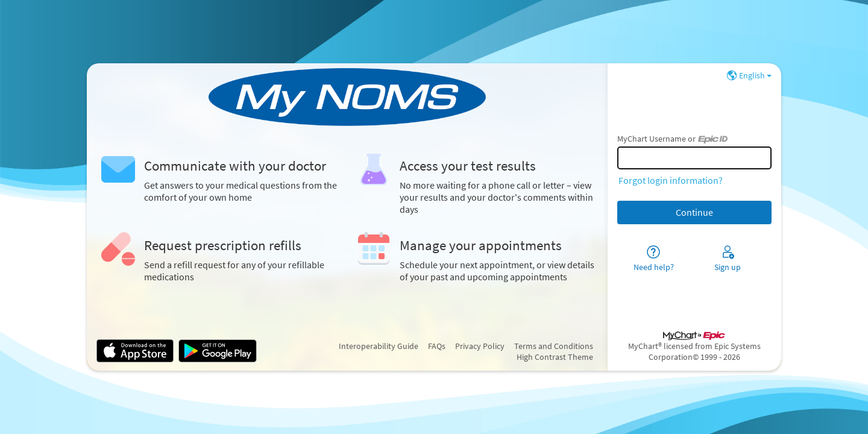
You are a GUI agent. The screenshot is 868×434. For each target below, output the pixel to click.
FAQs (437, 346)
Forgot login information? (671, 180)
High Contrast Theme (555, 357)
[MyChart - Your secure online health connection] (347, 97)
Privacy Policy (480, 346)
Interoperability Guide (379, 346)
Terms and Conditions (554, 346)
